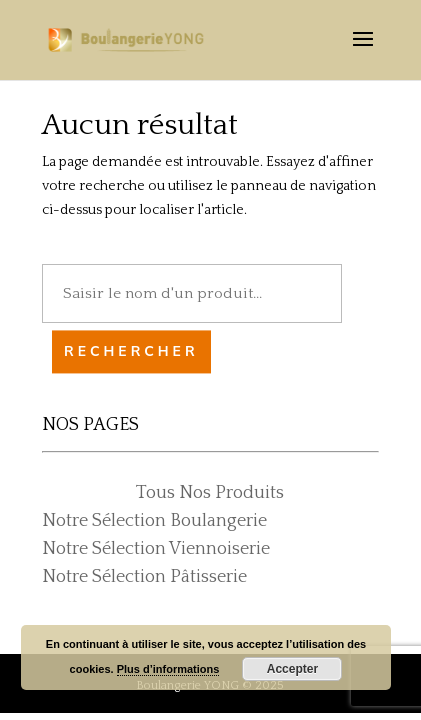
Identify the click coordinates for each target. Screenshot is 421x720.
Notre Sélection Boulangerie (154, 521)
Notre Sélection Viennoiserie (156, 549)
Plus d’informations (168, 669)
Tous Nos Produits (210, 493)
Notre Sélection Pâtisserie (144, 577)
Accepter (292, 669)
